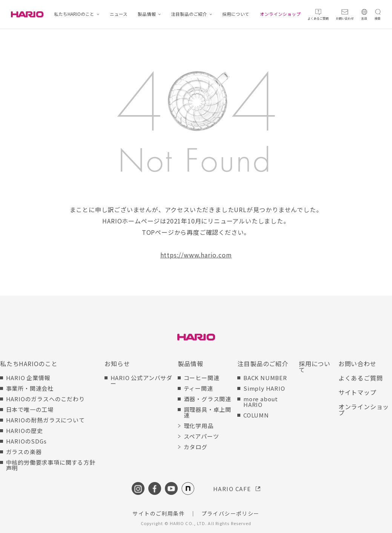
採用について (236, 14)
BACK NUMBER (265, 378)
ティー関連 (198, 388)
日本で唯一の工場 (30, 409)
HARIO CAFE (232, 489)
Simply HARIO (264, 388)
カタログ (196, 447)
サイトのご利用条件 (159, 513)
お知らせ (117, 364)
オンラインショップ (280, 14)
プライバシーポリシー (231, 513)
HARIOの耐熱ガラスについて (45, 420)
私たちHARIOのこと (74, 14)
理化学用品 (199, 426)
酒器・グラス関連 (208, 399)
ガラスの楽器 (24, 452)
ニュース (119, 14)
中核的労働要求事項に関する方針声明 (51, 465)
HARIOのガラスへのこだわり (45, 399)
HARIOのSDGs (26, 441)
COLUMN (256, 415)
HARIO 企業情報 (28, 378)
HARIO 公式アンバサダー (141, 380)
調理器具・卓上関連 (208, 412)
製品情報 (147, 14)
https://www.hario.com (196, 255)
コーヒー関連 (202, 378)
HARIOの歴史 (25, 431)
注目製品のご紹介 (189, 14)
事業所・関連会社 (30, 388)
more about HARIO (261, 402)
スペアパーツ (201, 436)
